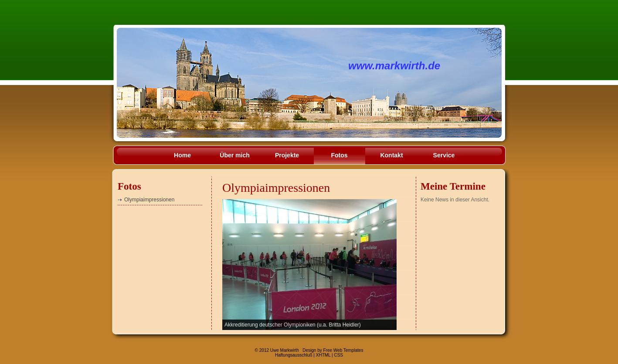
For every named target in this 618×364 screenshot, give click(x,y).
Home (182, 155)
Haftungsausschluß (294, 355)
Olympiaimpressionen (149, 200)
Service (444, 155)
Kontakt (391, 155)
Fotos (339, 155)
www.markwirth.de (394, 66)
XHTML (323, 355)
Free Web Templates (343, 350)
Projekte (287, 155)
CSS (338, 355)
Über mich (234, 155)
